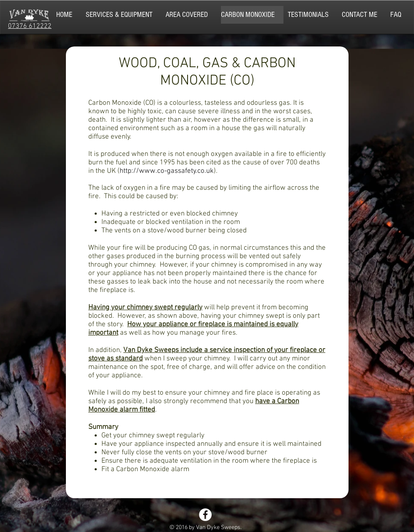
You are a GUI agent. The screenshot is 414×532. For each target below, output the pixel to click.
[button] (124, 15)
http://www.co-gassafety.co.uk (167, 171)
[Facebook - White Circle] (205, 515)
